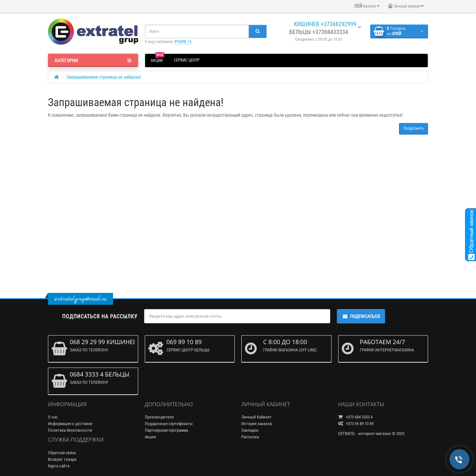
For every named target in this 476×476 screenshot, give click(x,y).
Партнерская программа (166, 430)
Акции (150, 437)
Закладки (250, 430)
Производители (159, 417)
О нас (53, 417)
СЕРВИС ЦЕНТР (187, 60)
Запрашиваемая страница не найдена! (104, 77)
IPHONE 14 (183, 42)
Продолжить (414, 128)
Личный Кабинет (257, 417)
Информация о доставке (70, 424)
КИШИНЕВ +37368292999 (324, 24)
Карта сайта (59, 466)
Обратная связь (62, 453)
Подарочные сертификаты (169, 424)
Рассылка (250, 437)
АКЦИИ (158, 59)
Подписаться (361, 316)
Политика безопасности (70, 430)
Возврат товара (62, 459)
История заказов (257, 424)
